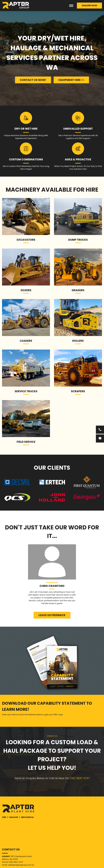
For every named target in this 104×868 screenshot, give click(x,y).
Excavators (26, 240)
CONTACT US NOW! (33, 80)
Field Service (26, 442)
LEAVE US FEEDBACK (52, 615)
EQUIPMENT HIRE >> (71, 80)
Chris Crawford (52, 586)
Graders (78, 290)
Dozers (26, 290)
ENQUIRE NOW (89, 5)
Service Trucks (26, 391)
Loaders (26, 341)
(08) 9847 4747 (80, 778)
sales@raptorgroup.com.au (21, 865)
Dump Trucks (78, 240)
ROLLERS (78, 341)
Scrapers (78, 391)
